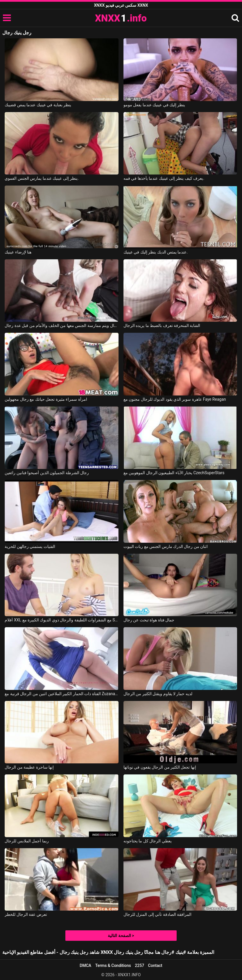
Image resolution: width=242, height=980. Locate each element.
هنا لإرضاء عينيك (18, 252)
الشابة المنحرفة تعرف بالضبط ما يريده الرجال (162, 326)
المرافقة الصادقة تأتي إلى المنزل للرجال (157, 914)
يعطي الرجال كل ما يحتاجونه (148, 841)
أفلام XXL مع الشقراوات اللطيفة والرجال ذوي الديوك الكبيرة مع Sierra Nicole (62, 620)
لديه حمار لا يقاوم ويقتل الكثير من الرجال (158, 694)
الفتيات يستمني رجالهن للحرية (30, 546)
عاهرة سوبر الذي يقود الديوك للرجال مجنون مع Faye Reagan (175, 399)
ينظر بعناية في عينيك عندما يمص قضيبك (38, 105)
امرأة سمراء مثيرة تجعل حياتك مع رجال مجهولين (46, 399)
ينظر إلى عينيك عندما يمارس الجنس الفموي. (42, 178)
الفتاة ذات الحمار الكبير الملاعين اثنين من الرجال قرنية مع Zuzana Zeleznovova (62, 694)
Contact (155, 965)
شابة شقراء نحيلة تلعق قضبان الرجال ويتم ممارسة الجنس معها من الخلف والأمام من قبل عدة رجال (62, 326)
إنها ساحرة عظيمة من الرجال (29, 767)
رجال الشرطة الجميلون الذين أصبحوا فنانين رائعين (47, 473)
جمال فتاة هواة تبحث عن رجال (149, 620)
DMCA (85, 965)
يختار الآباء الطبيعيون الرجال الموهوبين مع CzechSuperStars (174, 473)
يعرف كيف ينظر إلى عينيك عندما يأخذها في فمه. (164, 178)
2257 (139, 965)
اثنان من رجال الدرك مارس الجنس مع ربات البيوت (166, 546)
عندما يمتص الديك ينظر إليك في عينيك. (156, 252)
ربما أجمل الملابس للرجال (27, 841)
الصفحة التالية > (121, 936)
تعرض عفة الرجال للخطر (26, 914)
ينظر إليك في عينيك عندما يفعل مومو (154, 105)
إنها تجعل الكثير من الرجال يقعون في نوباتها (160, 767)
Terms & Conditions (113, 965)
